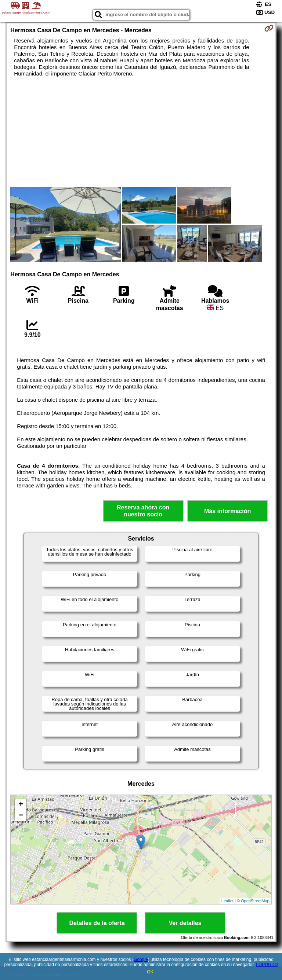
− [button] (21, 816)
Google (141, 959)
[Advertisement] (141, 132)
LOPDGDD (267, 965)
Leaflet (227, 901)
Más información (227, 511)
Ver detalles (185, 923)
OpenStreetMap (255, 901)
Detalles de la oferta (97, 923)
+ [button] (21, 805)
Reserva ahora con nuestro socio (143, 511)
